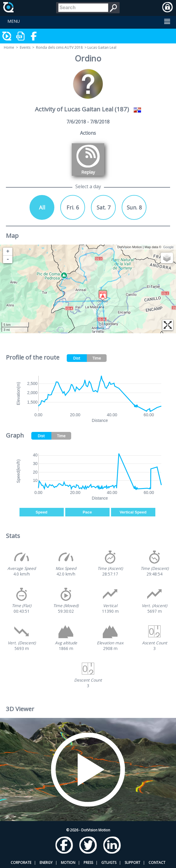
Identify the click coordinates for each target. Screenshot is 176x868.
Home (9, 47)
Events (25, 47)
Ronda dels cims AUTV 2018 (59, 47)
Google (168, 247)
